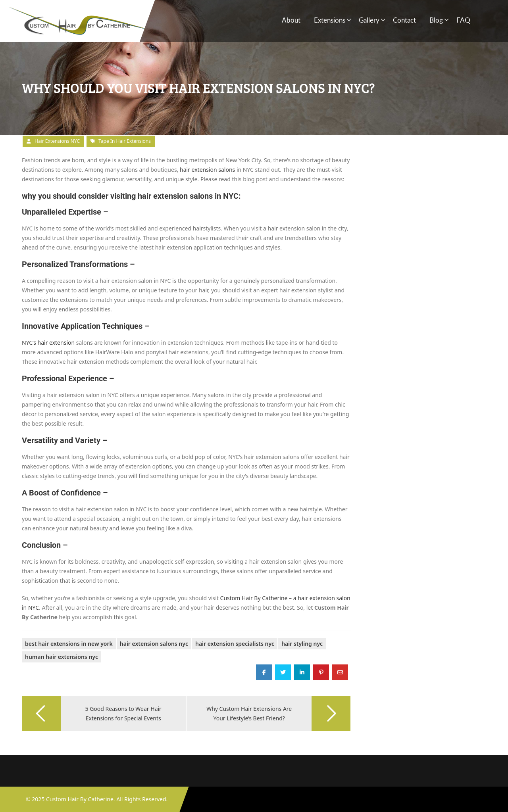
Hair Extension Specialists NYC (235, 644)
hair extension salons (207, 170)
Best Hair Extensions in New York (69, 644)
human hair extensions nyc (62, 657)
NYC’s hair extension (48, 343)
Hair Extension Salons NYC (154, 644)
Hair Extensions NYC (57, 141)
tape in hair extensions (125, 141)
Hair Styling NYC (302, 644)
